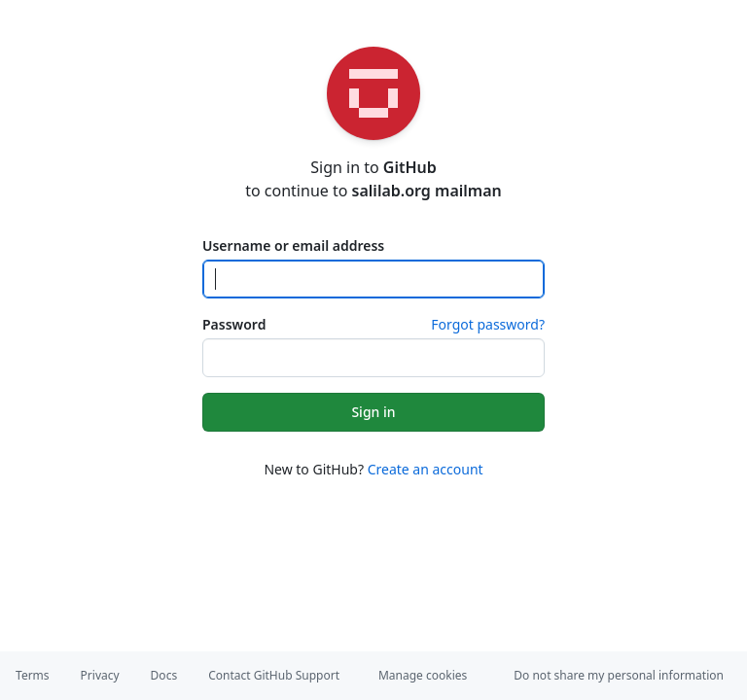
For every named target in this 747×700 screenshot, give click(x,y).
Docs (164, 675)
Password (234, 324)
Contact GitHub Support (274, 675)
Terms (33, 675)
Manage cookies (423, 675)
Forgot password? (488, 324)
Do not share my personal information (619, 675)
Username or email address (293, 245)
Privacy (100, 675)
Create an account (426, 469)
